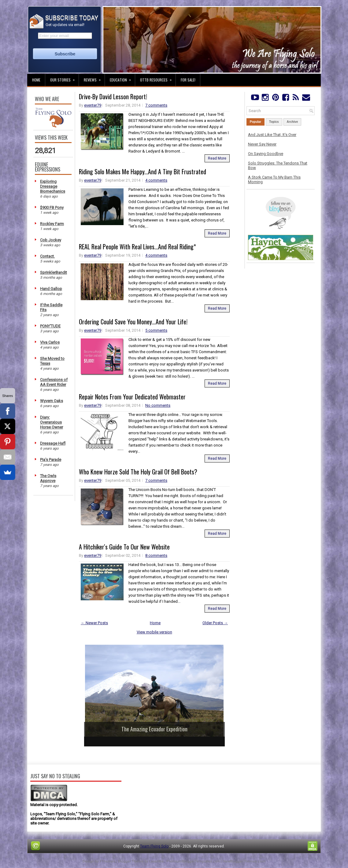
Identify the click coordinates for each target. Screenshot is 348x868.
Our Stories (64, 78)
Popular (255, 122)
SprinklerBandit (54, 272)
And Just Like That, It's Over (272, 135)
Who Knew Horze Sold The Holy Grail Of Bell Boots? (138, 472)
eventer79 (93, 105)
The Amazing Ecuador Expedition (154, 729)
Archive (292, 122)
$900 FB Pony (52, 208)
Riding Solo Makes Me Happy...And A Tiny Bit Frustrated (143, 172)
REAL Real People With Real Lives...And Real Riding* (137, 247)
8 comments (156, 555)
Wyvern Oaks (52, 401)
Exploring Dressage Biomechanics (53, 186)
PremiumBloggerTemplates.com (193, 861)
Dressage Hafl (53, 443)
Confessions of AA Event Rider (54, 382)
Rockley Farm (52, 224)
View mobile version (154, 632)
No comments (158, 405)
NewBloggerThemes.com (244, 861)
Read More (217, 158)
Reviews (94, 78)
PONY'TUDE (50, 326)
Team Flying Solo (154, 846)
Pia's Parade (51, 460)
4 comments (156, 180)
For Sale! (188, 80)
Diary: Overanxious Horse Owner (52, 422)
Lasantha (156, 861)
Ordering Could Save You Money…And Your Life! (133, 322)
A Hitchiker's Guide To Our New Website (124, 547)
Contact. (47, 256)
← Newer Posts (94, 623)
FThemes (107, 861)
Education (122, 78)
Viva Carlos (50, 342)
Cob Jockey (51, 240)
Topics (274, 122)
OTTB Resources (158, 78)
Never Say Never (262, 144)
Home (36, 80)
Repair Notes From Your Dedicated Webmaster (132, 397)
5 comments (156, 330)
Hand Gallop (51, 289)
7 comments (156, 105)
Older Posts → (215, 623)
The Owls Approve (48, 478)
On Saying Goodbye (266, 154)
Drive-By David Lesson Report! (113, 96)
